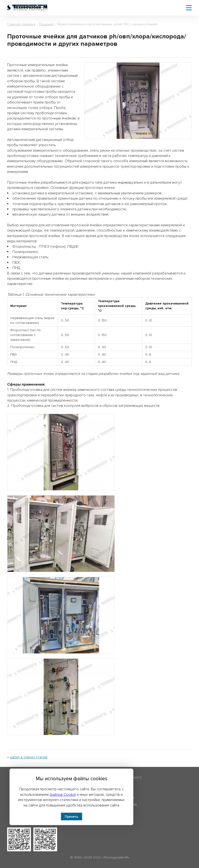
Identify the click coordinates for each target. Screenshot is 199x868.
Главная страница (21, 24)
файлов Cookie (63, 795)
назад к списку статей (29, 757)
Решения (46, 24)
